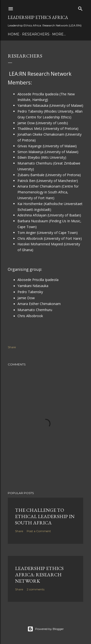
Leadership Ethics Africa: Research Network (39, 575)
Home (14, 34)
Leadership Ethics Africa (38, 17)
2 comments (36, 589)
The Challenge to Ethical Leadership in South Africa (45, 516)
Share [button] (12, 347)
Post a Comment (39, 531)
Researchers (36, 34)
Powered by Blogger (46, 629)
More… (59, 34)
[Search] (80, 8)
